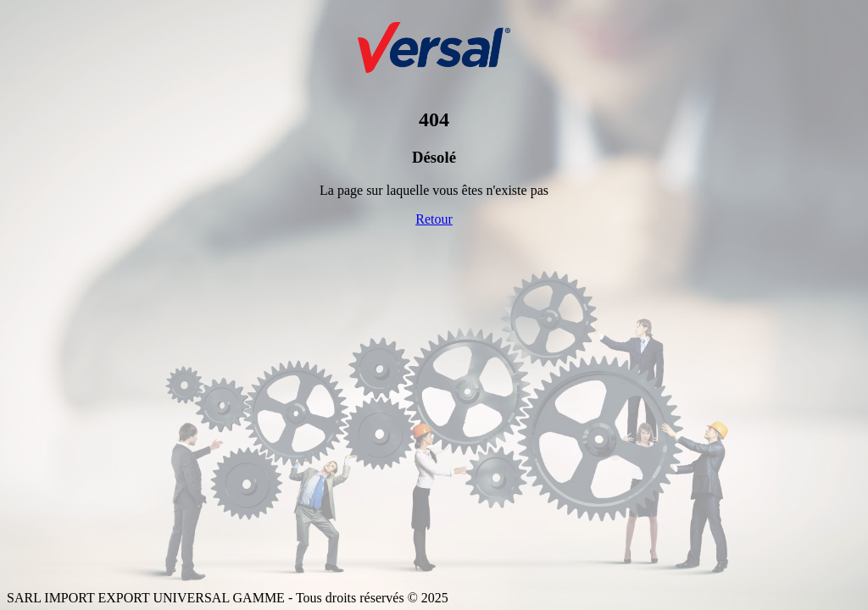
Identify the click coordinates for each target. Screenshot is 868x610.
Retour (434, 219)
